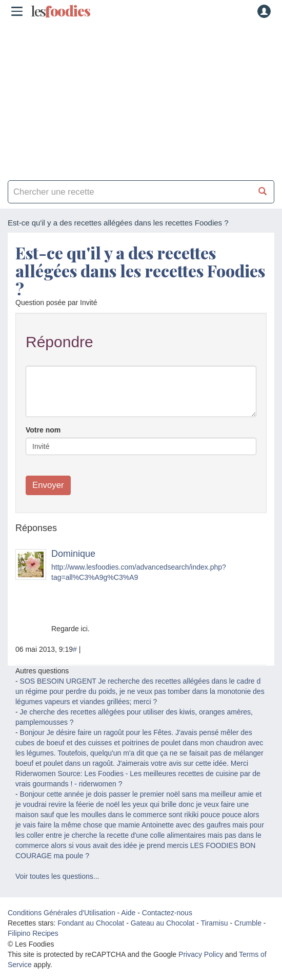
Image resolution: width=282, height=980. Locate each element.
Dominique (73, 554)
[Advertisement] (141, 98)
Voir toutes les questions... (57, 876)
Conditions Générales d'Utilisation (62, 913)
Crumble (248, 923)
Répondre (59, 342)
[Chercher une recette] (263, 192)
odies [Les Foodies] (61, 11)
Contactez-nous (167, 913)
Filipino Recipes (33, 933)
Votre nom (43, 430)
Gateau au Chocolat (163, 923)
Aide (128, 913)
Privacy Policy (201, 954)
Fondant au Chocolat (91, 923)
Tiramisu (214, 923)
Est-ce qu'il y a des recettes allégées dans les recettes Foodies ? (140, 270)
